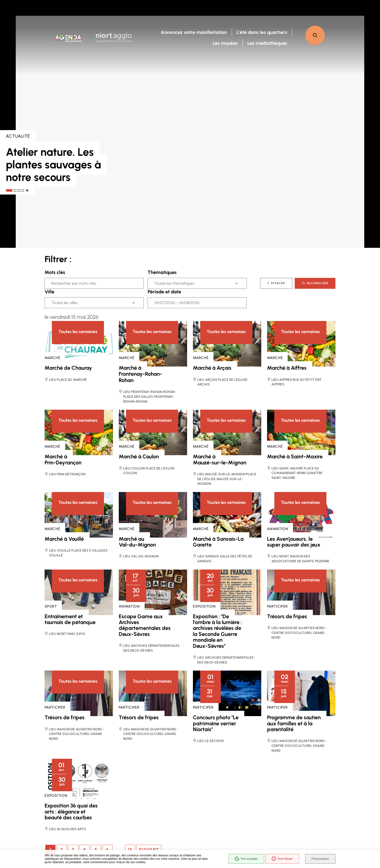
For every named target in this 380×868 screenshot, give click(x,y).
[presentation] (190, 132)
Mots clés (55, 272)
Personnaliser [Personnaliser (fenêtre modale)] (320, 859)
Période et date (164, 292)
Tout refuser (282, 859)
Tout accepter (246, 859)
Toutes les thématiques (174, 283)
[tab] (9, 190)
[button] (315, 35)
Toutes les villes (64, 303)
